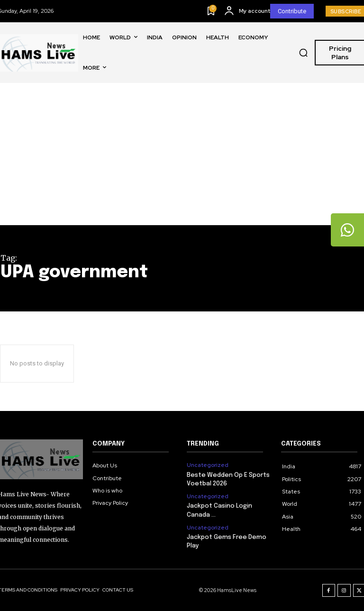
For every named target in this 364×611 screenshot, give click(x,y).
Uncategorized (208, 465)
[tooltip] (347, 230)
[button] (303, 53)
